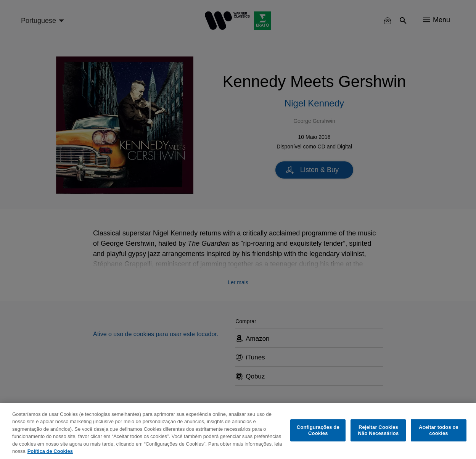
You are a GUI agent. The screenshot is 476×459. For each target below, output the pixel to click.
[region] (238, 431)
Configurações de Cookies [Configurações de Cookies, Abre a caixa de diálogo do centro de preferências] (318, 430)
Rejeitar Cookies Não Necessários (379, 430)
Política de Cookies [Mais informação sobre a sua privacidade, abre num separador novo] (50, 451)
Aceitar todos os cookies (439, 430)
